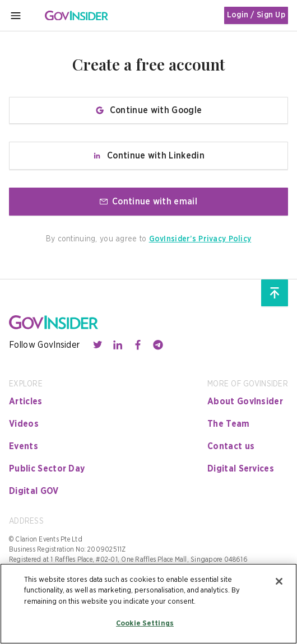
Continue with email (148, 202)
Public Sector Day (47, 469)
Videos (24, 424)
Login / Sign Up (256, 15)
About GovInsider (245, 402)
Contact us (231, 446)
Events (24, 446)
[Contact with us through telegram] (158, 345)
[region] (148, 604)
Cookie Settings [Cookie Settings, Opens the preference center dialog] (145, 624)
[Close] (279, 581)
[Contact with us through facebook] (138, 345)
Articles (26, 402)
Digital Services (241, 469)
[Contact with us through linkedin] (118, 345)
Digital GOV (34, 491)
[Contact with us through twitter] (98, 345)
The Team (229, 424)
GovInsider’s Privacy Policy (200, 239)
